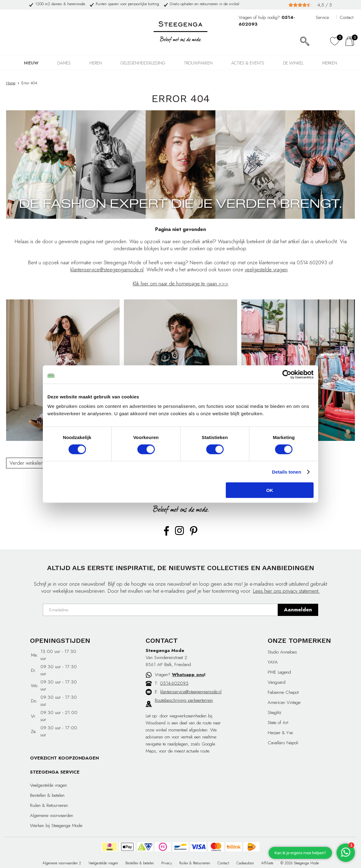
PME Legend (279, 672)
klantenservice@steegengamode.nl (107, 269)
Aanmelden (298, 610)
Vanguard (277, 682)
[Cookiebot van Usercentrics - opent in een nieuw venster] (287, 374)
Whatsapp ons (188, 675)
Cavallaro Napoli (283, 743)
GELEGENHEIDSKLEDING (143, 63)
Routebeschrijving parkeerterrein (184, 700)
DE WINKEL (293, 63)
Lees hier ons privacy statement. (286, 591)
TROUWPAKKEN (198, 63)
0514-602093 (174, 683)
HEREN (96, 63)
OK (270, 490)
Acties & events (248, 63)
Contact (346, 17)
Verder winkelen (26, 463)
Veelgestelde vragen (48, 785)
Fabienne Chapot (283, 692)
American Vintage (284, 702)
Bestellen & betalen (47, 795)
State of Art (278, 723)
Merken (330, 63)
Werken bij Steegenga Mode (56, 826)
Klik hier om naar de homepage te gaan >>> (181, 284)
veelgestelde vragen (266, 269)
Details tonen (287, 472)
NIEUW (31, 63)
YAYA (273, 662)
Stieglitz (275, 712)
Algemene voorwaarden (52, 815)
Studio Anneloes (282, 652)
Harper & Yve (280, 733)
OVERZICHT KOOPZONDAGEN (64, 758)
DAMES (64, 63)
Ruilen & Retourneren (49, 805)
